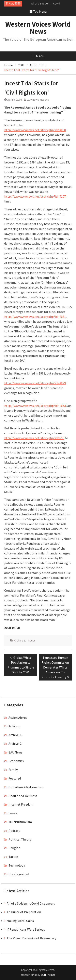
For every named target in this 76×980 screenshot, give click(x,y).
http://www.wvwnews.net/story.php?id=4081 (35, 317)
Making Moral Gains (20, 921)
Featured (15, 778)
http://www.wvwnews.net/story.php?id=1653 (35, 406)
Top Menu (38, 11)
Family (13, 770)
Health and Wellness (23, 796)
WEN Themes (48, 975)
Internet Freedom (21, 804)
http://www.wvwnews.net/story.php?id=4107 (35, 196)
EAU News (15, 752)
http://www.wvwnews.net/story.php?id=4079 (35, 383)
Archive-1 (20, 640)
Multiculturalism (20, 822)
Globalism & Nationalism (26, 787)
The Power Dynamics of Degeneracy (31, 938)
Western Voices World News (38, 28)
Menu (38, 56)
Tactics (13, 857)
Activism (14, 726)
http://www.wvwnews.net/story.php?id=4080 (35, 130)
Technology (17, 865)
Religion (14, 848)
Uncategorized (19, 874)
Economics (16, 761)
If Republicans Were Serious (26, 929)
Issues (32, 640)
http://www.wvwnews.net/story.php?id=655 (34, 438)
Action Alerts (18, 718)
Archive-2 (15, 744)
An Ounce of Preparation (24, 912)
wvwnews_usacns (38, 100)
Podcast (14, 831)
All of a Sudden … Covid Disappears (31, 903)
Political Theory (20, 839)
